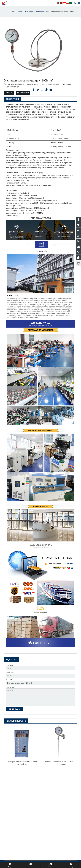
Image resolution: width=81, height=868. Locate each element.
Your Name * (10, 665)
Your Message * (11, 687)
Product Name (10, 680)
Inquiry (9, 93)
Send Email (23, 93)
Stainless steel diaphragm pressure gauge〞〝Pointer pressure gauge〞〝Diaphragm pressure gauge (39, 84)
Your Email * (10, 673)
